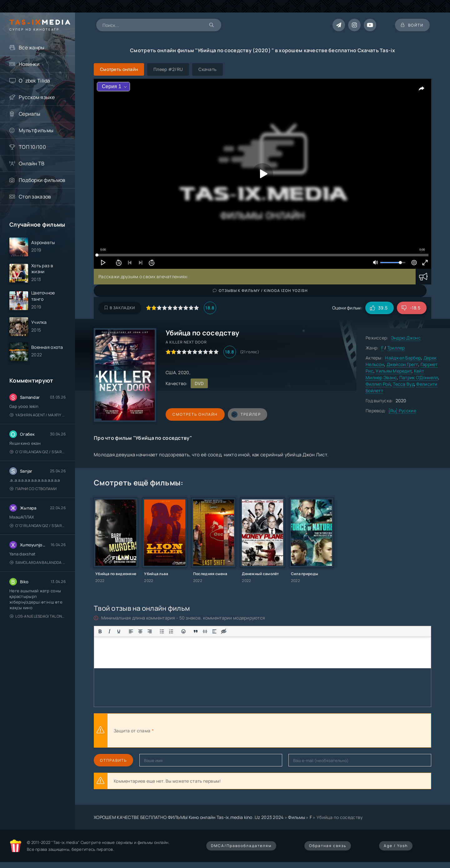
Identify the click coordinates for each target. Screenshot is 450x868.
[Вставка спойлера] (214, 631)
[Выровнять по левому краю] (131, 631)
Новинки (29, 64)
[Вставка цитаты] (196, 631)
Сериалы (30, 114)
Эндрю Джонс (406, 338)
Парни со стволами (33, 489)
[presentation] (224, 730)
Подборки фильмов (42, 180)
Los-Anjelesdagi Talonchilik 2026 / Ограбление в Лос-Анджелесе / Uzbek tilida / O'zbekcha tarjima (38, 617)
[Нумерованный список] (171, 631)
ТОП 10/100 (32, 147)
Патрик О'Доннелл (419, 377)
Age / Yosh (396, 846)
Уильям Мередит (394, 371)
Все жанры (32, 48)
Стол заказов (35, 197)
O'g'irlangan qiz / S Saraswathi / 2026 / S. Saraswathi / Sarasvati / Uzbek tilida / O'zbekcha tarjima (38, 452)
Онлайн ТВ (32, 163)
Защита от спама (132, 731)
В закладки (120, 308)
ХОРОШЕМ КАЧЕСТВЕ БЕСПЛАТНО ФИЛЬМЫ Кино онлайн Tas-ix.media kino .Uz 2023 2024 (189, 817)
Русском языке (37, 97)
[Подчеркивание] (119, 631)
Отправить (113, 760)
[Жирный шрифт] (100, 631)
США (171, 372)
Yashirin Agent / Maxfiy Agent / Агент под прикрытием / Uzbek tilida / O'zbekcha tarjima (38, 415)
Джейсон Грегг (402, 364)
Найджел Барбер (403, 358)
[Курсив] (109, 631)
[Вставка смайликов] (183, 631)
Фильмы (297, 817)
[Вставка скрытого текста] (224, 631)
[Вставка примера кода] (205, 631)
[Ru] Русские (402, 411)
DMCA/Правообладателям (241, 846)
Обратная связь (328, 846)
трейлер (245, 414)
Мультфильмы (36, 130)
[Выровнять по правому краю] (150, 631)
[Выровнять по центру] (140, 631)
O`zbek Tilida (35, 81)
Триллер (396, 348)
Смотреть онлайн (194, 414)
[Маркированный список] (162, 631)
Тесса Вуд (403, 384)
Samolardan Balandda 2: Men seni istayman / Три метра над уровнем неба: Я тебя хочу (38, 563)
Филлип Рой (378, 384)
